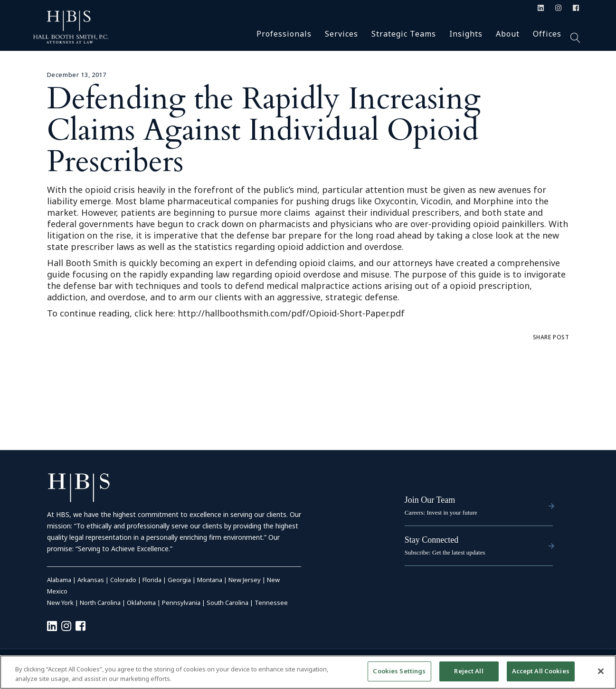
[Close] (601, 671)
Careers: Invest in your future (441, 512)
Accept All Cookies (541, 671)
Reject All (469, 671)
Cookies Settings (399, 671)
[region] (308, 672)
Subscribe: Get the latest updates (445, 552)
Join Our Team (430, 500)
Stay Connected (431, 540)
